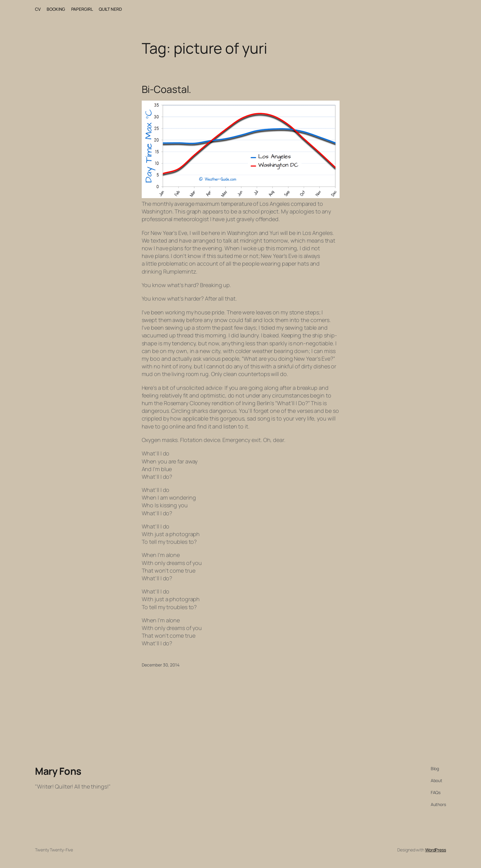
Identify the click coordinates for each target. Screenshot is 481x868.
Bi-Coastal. (167, 89)
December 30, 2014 (161, 665)
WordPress (436, 850)
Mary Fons (58, 771)
